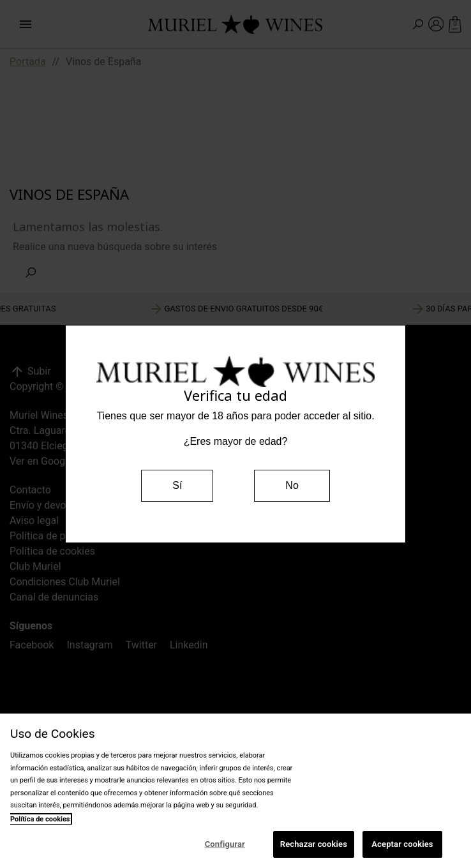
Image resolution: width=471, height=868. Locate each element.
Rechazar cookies (314, 844)
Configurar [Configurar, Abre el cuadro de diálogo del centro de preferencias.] (225, 844)
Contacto (30, 490)
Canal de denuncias (54, 597)
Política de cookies (52, 551)
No (292, 485)
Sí (177, 485)
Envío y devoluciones (57, 505)
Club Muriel (35, 566)
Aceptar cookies (402, 844)
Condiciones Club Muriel (65, 582)
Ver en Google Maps (55, 461)
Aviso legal (34, 520)
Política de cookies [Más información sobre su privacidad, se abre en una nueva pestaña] (40, 819)
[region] (235, 791)
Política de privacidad (58, 536)
